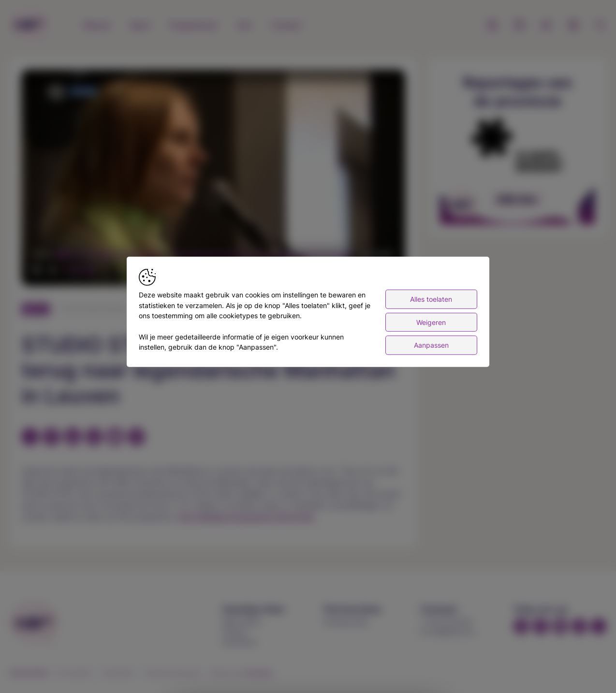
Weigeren (431, 322)
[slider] (205, 255)
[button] (215, 180)
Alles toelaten (431, 299)
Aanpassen (431, 345)
